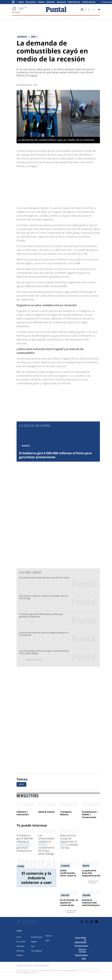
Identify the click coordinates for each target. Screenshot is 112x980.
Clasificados (81, 955)
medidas (64, 845)
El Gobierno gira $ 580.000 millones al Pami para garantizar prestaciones (55, 455)
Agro (48, 940)
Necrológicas (37, 951)
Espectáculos (74, 2)
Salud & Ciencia (46, 812)
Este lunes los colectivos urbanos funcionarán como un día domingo (44, 597)
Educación (86, 895)
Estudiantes (65, 866)
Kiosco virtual (82, 951)
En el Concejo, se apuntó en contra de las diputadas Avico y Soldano (69, 905)
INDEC (21, 784)
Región (41, 2)
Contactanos (82, 946)
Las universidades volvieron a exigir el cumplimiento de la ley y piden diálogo (44, 652)
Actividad (21, 866)
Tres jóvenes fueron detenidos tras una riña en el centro (44, 578)
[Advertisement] (80, 186)
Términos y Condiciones (24, 966)
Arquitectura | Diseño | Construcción (90, 814)
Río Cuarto (31, 2)
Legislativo (65, 895)
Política (20, 955)
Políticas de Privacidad (41, 966)
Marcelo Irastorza (36, 660)
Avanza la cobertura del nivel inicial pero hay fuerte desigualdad (91, 905)
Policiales (61, 2)
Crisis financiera (23, 845)
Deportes (51, 2)
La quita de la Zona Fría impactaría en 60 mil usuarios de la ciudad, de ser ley (91, 877)
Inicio (21, 2)
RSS (84, 959)
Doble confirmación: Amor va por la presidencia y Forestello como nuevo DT (69, 877)
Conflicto (42, 845)
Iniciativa (86, 866)
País (33, 946)
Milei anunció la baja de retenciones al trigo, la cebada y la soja (69, 841)
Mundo (49, 936)
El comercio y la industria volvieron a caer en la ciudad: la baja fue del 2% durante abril (36, 885)
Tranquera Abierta (66, 813)
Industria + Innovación (23, 813)
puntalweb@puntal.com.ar (29, 973)
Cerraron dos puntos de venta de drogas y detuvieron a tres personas (44, 634)
